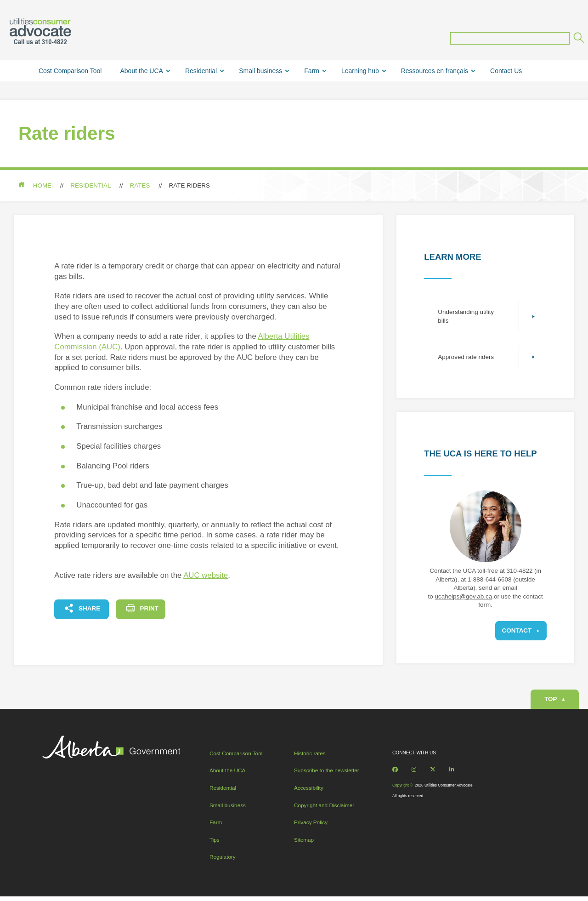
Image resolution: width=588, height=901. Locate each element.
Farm (312, 71)
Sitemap (304, 842)
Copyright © (402, 788)
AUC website (206, 576)
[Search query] (510, 39)
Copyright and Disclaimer (324, 808)
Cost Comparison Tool (70, 71)
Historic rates (310, 756)
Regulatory (223, 860)
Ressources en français (435, 71)
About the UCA (141, 71)
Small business (260, 71)
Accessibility (309, 791)
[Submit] (578, 40)
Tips (215, 842)
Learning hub (360, 71)
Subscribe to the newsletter (327, 773)
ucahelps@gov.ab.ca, (464, 597)
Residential (201, 71)
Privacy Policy (311, 825)
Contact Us (506, 71)
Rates (140, 186)
